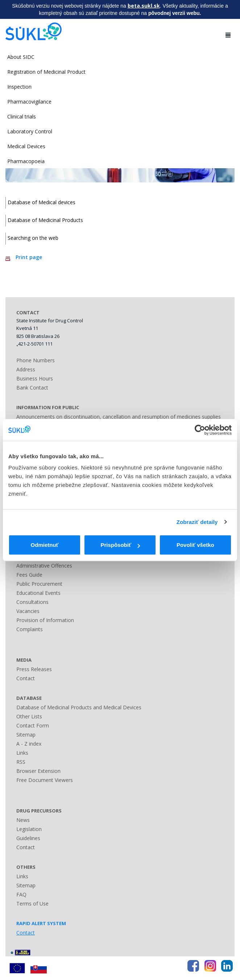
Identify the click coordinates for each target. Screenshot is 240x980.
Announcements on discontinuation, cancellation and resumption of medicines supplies (119, 417)
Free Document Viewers (45, 780)
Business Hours (35, 378)
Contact (26, 678)
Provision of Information (45, 620)
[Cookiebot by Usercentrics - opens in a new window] (200, 430)
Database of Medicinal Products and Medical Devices (79, 707)
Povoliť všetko (195, 545)
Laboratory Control (30, 131)
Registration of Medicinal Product (46, 72)
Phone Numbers (36, 360)
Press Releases (34, 669)
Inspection (19, 87)
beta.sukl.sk (144, 6)
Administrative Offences (44, 566)
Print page (29, 257)
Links (22, 753)
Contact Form (33, 725)
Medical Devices (26, 146)
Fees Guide (29, 575)
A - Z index (29, 744)
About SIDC (21, 57)
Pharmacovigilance (29, 102)
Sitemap (26, 735)
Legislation (29, 829)
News (23, 820)
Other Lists (29, 716)
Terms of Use (32, 904)
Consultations (32, 602)
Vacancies (28, 611)
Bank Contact (32, 388)
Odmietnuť (45, 545)
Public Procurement (39, 584)
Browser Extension (38, 771)
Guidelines (28, 838)
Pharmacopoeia (26, 161)
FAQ (21, 894)
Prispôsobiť (120, 545)
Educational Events (38, 593)
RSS (21, 762)
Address (26, 369)
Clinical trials (22, 116)
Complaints (30, 629)
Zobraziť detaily (197, 522)
